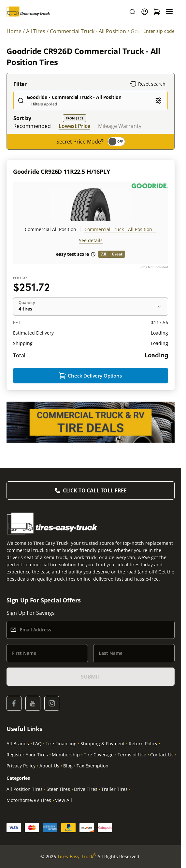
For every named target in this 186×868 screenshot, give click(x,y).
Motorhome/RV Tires (29, 800)
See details (91, 240)
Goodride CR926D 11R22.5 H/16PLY (61, 172)
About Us (49, 766)
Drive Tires (86, 789)
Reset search (148, 84)
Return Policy (143, 744)
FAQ (37, 744)
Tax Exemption (93, 766)
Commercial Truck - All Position (118, 229)
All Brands (18, 744)
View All (64, 800)
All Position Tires (25, 789)
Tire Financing (61, 744)
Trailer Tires (114, 789)
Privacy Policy (21, 766)
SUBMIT (91, 677)
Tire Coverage (99, 755)
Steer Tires (58, 789)
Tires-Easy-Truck (77, 857)
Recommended (32, 126)
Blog (68, 766)
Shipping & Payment (103, 744)
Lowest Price (74, 126)
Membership (66, 755)
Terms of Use (132, 755)
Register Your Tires (27, 755)
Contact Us (162, 755)
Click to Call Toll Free (95, 490)
